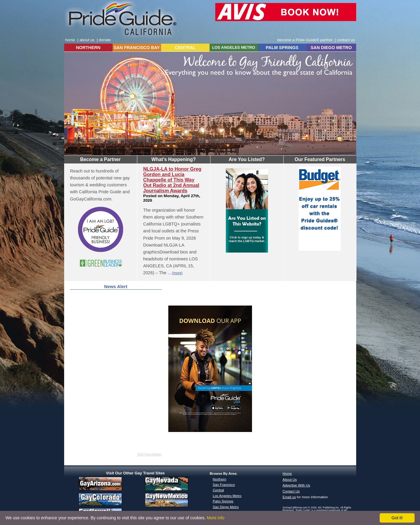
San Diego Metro (226, 507)
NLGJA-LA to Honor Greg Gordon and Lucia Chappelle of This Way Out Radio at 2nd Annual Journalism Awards (172, 180)
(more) (177, 273)
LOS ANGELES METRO (234, 47)
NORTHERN (88, 48)
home (70, 40)
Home (287, 474)
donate (105, 40)
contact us (346, 40)
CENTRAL (185, 48)
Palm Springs (223, 501)
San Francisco (224, 485)
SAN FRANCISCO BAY (137, 48)
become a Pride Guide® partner (305, 40)
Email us (289, 497)
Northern (220, 479)
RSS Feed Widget (149, 454)
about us (87, 40)
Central (218, 490)
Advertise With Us (297, 485)
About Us (290, 480)
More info (216, 518)
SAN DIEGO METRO (331, 48)
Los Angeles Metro (227, 496)
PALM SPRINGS (282, 48)
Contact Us (291, 491)
